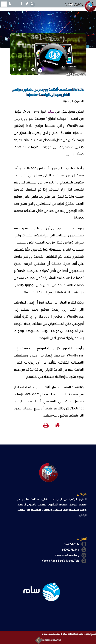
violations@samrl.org (67, 555)
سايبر (51, 111)
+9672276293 (71, 544)
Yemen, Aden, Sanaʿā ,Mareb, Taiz (60, 561)
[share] (13, 70)
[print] (68, 75)
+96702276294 (71, 550)
